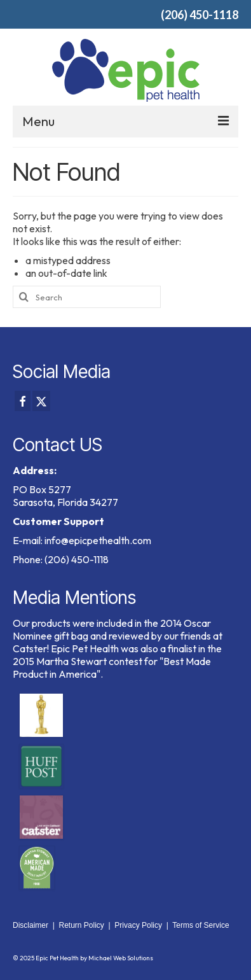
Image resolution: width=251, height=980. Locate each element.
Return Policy (81, 925)
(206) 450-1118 (200, 15)
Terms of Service (200, 925)
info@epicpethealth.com (98, 540)
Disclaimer (31, 925)
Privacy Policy (138, 925)
